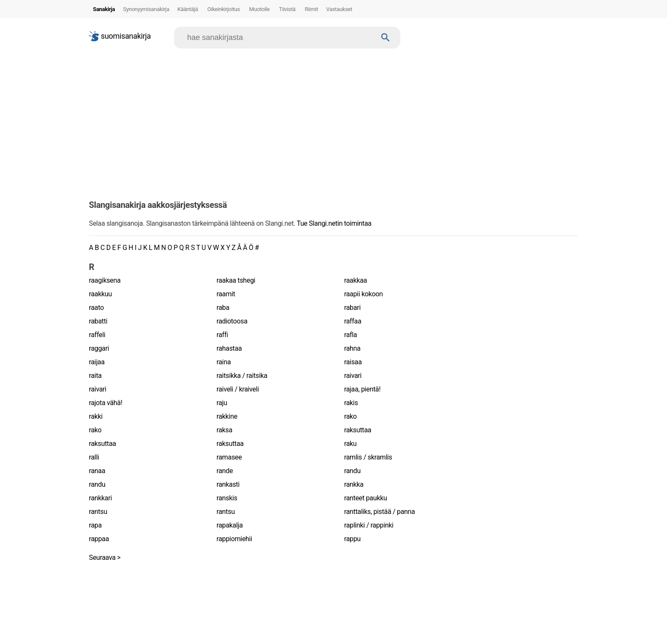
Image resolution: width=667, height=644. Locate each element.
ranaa (97, 471)
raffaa (353, 321)
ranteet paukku (366, 498)
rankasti (228, 484)
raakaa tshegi (236, 280)
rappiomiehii (234, 539)
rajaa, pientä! (362, 389)
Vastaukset (339, 9)
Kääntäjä (188, 9)
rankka (354, 484)
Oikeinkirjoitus (224, 9)
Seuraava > (105, 557)
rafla (351, 335)
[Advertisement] (333, 121)
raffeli (97, 335)
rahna (352, 348)
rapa (95, 525)
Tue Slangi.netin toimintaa (334, 223)
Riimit (312, 9)
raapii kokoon (363, 294)
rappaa (99, 539)
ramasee (229, 457)
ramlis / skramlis (368, 457)
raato (96, 308)
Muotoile (259, 9)
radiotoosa (232, 321)
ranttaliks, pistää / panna (379, 512)
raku (350, 444)
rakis (351, 403)
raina (224, 362)
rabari (352, 308)
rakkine (227, 416)
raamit (226, 294)
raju (222, 403)
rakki (96, 416)
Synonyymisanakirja (146, 9)
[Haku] (386, 38)
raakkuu (100, 294)
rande (225, 471)
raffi (222, 335)
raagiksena (105, 280)
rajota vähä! (105, 403)
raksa (224, 430)
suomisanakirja (120, 36)
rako (351, 416)
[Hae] (279, 38)
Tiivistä (287, 9)
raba (223, 308)
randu (352, 471)
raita (95, 376)
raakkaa (356, 280)
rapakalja (230, 525)
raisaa (353, 362)
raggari (99, 348)
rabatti (98, 321)
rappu (352, 539)
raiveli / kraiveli (238, 389)
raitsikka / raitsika (242, 376)
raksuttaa (358, 430)
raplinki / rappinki (369, 525)
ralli (94, 457)
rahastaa (229, 348)
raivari (353, 376)
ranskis (227, 498)
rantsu (98, 512)
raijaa (97, 362)
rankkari (100, 498)
